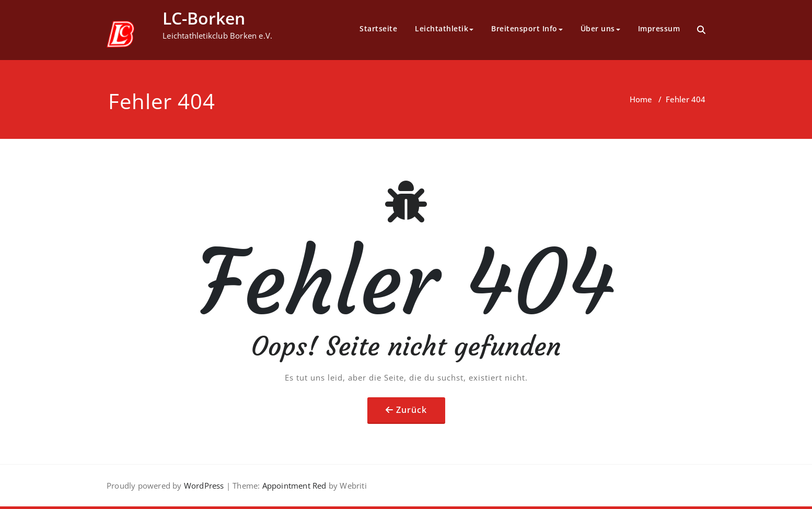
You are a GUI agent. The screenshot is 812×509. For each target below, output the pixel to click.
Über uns (600, 28)
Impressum (659, 28)
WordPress (204, 486)
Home (641, 99)
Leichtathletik (444, 28)
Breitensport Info (527, 28)
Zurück (411, 410)
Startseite (378, 28)
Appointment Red (293, 486)
